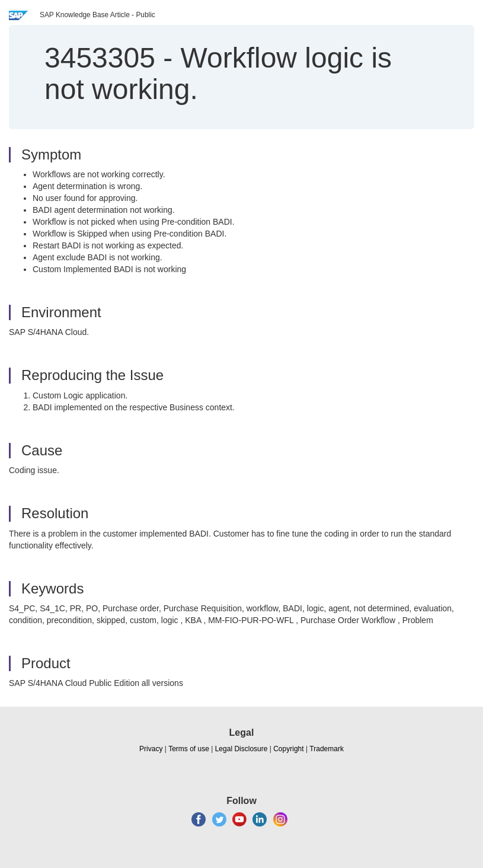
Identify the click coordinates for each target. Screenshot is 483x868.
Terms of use (189, 749)
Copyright (288, 749)
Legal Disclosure (241, 749)
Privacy (151, 749)
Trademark (327, 749)
